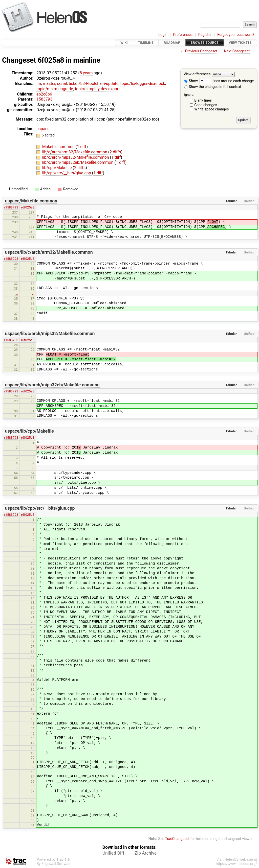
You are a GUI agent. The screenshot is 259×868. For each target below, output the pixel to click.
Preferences (183, 35)
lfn (39, 84)
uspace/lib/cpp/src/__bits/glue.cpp (40, 508)
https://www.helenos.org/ (236, 864)
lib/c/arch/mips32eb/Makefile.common (78, 162)
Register (205, 35)
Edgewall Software (57, 864)
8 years (86, 73)
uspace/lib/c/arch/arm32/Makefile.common (49, 252)
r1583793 (11, 207)
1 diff (82, 147)
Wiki (124, 43)
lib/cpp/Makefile (58, 168)
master (49, 84)
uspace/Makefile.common (31, 201)
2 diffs (115, 152)
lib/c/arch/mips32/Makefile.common (76, 157)
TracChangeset (177, 839)
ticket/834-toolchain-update (94, 84)
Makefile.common (59, 147)
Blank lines (203, 100)
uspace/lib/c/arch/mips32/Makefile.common (50, 334)
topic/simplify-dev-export (97, 89)
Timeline (146, 43)
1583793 (44, 99)
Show (191, 81)
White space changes (212, 109)
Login (163, 35)
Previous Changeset (201, 51)
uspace (43, 129)
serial (62, 84)
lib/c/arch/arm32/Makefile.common (75, 152)
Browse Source (205, 43)
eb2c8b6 (44, 94)
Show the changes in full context (213, 87)
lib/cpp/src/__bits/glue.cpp (67, 173)
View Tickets (240, 43)
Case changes (206, 105)
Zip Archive (146, 853)
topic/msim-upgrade (55, 89)
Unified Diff (113, 853)
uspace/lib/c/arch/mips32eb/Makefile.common (52, 385)
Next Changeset (237, 51)
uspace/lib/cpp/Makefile (29, 431)
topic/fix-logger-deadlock (143, 84)
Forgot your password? (236, 35)
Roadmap (172, 43)
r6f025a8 (28, 207)
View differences (197, 74)
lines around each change (227, 81)
